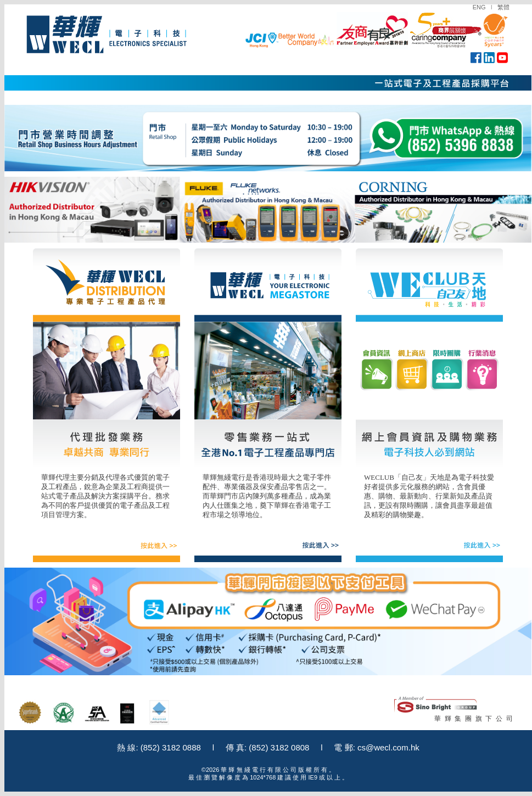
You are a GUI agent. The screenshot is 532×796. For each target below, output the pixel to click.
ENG (479, 7)
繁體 (503, 7)
